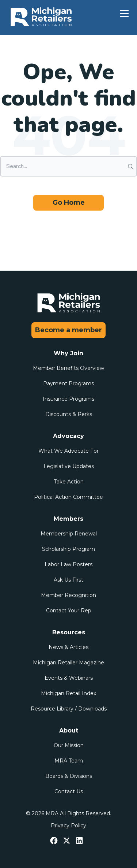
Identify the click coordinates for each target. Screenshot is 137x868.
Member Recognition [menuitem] (68, 595)
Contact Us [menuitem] (69, 791)
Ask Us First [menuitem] (68, 580)
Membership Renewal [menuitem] (69, 534)
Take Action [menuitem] (69, 482)
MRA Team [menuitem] (69, 761)
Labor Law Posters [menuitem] (68, 564)
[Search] (68, 166)
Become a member (68, 330)
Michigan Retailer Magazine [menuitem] (68, 663)
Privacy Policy (68, 826)
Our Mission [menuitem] (69, 745)
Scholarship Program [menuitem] (68, 549)
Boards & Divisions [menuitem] (69, 776)
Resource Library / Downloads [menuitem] (69, 709)
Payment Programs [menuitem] (68, 383)
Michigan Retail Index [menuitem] (68, 693)
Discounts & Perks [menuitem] (69, 414)
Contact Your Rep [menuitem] (69, 611)
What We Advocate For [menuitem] (68, 451)
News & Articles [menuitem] (68, 647)
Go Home (69, 203)
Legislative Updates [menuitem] (69, 466)
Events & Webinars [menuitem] (69, 678)
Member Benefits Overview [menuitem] (68, 368)
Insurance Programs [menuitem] (68, 399)
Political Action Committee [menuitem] (68, 497)
